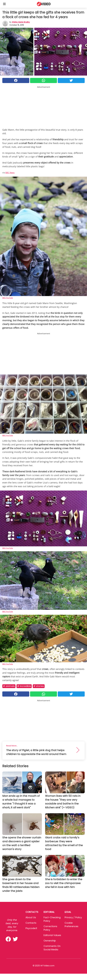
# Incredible (24, 686)
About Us (31, 917)
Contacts (31, 923)
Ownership (50, 941)
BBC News (10, 173)
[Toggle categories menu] (4, 4)
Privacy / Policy (73, 917)
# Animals (9, 686)
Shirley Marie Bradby (21, 22)
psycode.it (31, 928)
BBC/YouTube (8, 298)
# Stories (39, 686)
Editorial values (52, 935)
